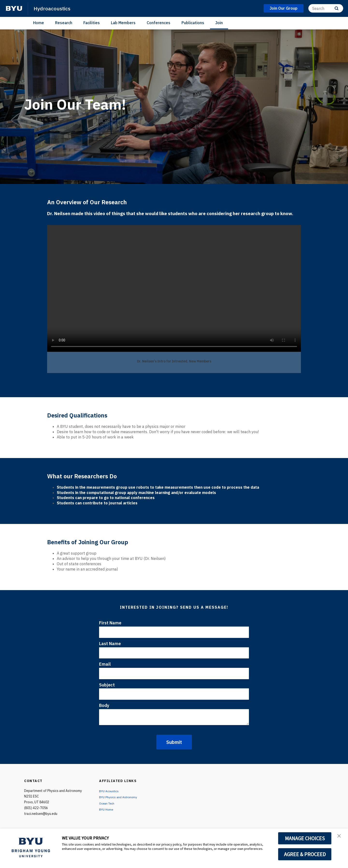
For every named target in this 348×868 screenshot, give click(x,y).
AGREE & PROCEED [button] (305, 854)
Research (64, 23)
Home (39, 23)
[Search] (326, 8)
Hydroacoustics (54, 8)
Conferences (159, 23)
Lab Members (123, 23)
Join (219, 23)
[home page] (14, 8)
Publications (193, 23)
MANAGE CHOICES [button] (305, 838)
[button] (340, 837)
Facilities (92, 23)
